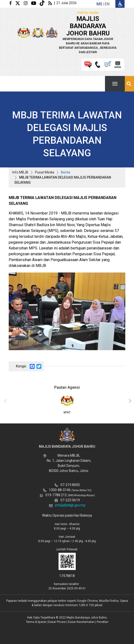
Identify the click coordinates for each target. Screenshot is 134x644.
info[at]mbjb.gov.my (70, 505)
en (107, 4)
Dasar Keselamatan (81, 622)
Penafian (103, 622)
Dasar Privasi (57, 622)
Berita (66, 172)
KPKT (67, 404)
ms (99, 4)
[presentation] (5, 401)
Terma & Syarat (36, 622)
